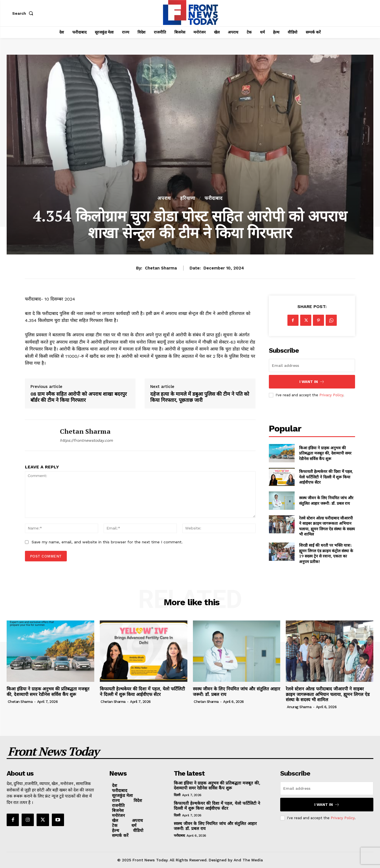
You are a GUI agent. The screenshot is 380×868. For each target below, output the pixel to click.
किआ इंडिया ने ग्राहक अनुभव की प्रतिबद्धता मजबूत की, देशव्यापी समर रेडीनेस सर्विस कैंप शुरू (325, 453)
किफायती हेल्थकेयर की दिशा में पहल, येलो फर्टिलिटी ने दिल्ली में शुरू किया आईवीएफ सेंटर (326, 477)
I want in (312, 382)
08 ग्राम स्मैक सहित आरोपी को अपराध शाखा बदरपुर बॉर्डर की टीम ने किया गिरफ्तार (79, 397)
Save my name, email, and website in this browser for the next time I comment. (107, 542)
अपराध (164, 198)
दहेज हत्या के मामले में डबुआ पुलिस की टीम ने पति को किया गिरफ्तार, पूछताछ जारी (200, 397)
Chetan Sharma (161, 268)
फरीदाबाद (214, 198)
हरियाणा (188, 198)
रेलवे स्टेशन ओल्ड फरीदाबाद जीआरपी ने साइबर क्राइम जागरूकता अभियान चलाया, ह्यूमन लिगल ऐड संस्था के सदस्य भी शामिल (327, 526)
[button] (24, 13)
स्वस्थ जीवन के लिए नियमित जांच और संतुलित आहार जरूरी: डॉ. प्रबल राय (326, 500)
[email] (312, 365)
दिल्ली (177, 795)
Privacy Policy (331, 395)
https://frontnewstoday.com (86, 440)
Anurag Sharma (299, 707)
